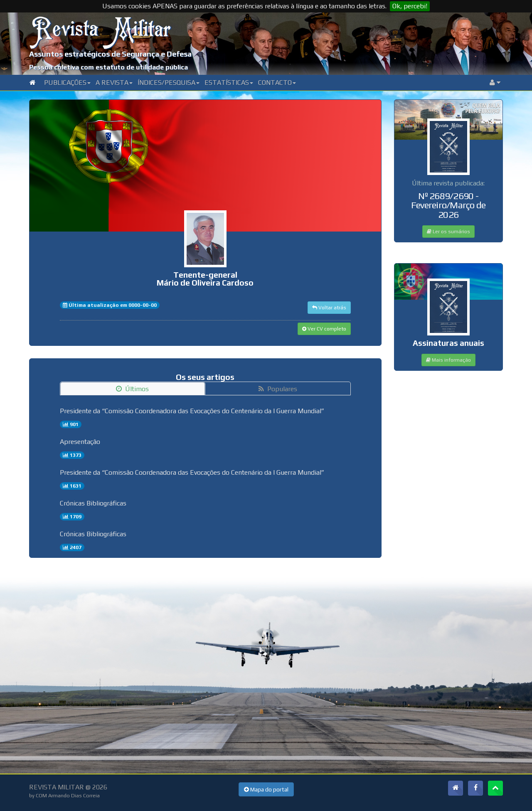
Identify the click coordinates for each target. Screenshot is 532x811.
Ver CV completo (324, 329)
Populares (278, 389)
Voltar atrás (329, 308)
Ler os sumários (448, 232)
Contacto (277, 83)
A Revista (114, 83)
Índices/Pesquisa (169, 83)
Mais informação (448, 360)
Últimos (132, 389)
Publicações (67, 83)
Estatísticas (229, 83)
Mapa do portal (266, 789)
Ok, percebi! (410, 6)
